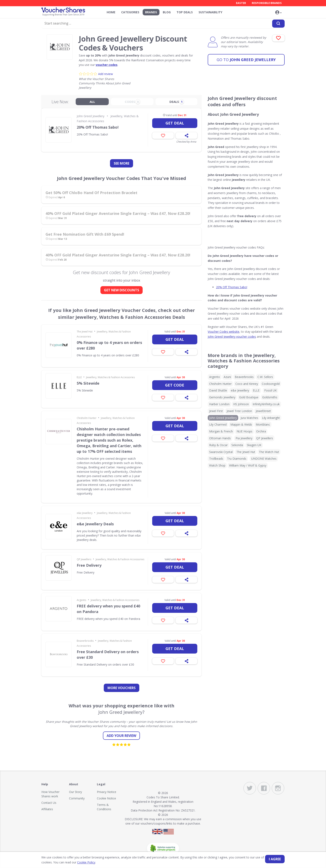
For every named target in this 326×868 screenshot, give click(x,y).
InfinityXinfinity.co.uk (266, 404)
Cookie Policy (86, 862)
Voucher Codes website (224, 332)
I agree (275, 859)
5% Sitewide (88, 383)
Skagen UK (254, 445)
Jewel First (216, 411)
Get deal (175, 123)
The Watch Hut (269, 452)
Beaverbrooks (85, 641)
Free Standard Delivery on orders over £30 (108, 654)
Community (77, 798)
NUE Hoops (244, 431)
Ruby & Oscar (218, 445)
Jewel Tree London (239, 411)
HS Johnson (241, 404)
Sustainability (210, 12)
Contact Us (49, 803)
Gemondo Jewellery (222, 397)
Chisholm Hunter (87, 418)
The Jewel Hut (85, 332)
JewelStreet (263, 411)
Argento (81, 600)
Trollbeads (216, 459)
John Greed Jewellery (246, 59)
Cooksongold (271, 384)
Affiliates (47, 809)
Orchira (261, 431)
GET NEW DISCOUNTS (122, 290)
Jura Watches (249, 418)
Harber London (219, 404)
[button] (278, 13)
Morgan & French (221, 431)
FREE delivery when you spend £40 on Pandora (108, 609)
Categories (130, 12)
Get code (175, 385)
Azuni (227, 377)
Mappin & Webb (241, 424)
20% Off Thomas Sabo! (98, 127)
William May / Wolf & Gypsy (248, 465)
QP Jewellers (84, 559)
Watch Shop (217, 465)
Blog (167, 12)
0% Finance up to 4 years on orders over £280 (109, 345)
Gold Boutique (249, 397)
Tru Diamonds (237, 459)
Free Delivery (89, 565)
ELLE (79, 377)
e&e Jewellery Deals (95, 524)
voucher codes (107, 65)
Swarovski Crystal (221, 452)
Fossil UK (270, 390)
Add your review (121, 736)
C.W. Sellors (265, 377)
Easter (241, 3)
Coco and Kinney (247, 384)
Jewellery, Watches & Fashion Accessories (110, 377)
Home (111, 12)
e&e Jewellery (85, 513)
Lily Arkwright (271, 418)
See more (122, 163)
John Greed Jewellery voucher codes (232, 337)
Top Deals (185, 12)
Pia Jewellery (244, 438)
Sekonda (237, 445)
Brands (151, 12)
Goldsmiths (270, 397)
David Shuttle (218, 390)
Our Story (75, 792)
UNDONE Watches (264, 459)
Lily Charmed (218, 424)
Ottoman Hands (220, 438)
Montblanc (263, 424)
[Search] (278, 24)
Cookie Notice (106, 798)
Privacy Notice (107, 792)
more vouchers (122, 688)
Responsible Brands (267, 3)
